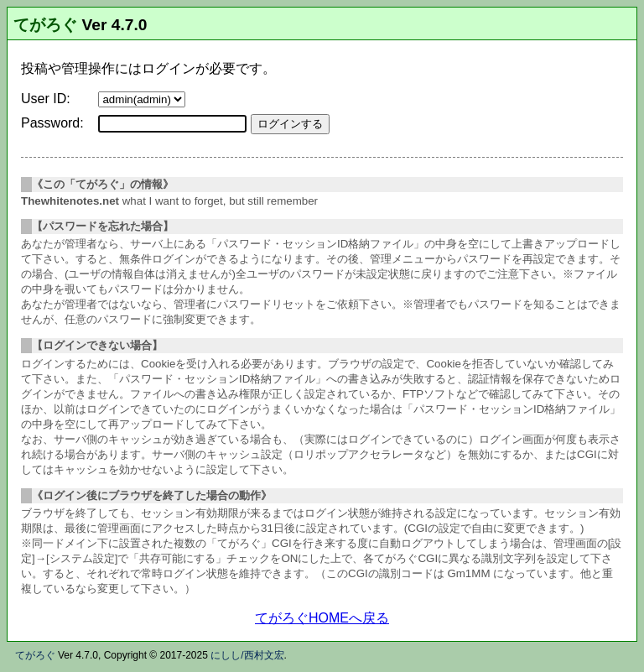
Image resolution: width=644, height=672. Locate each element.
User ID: (46, 99)
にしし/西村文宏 (247, 655)
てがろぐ (45, 25)
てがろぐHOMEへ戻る (322, 618)
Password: (52, 123)
